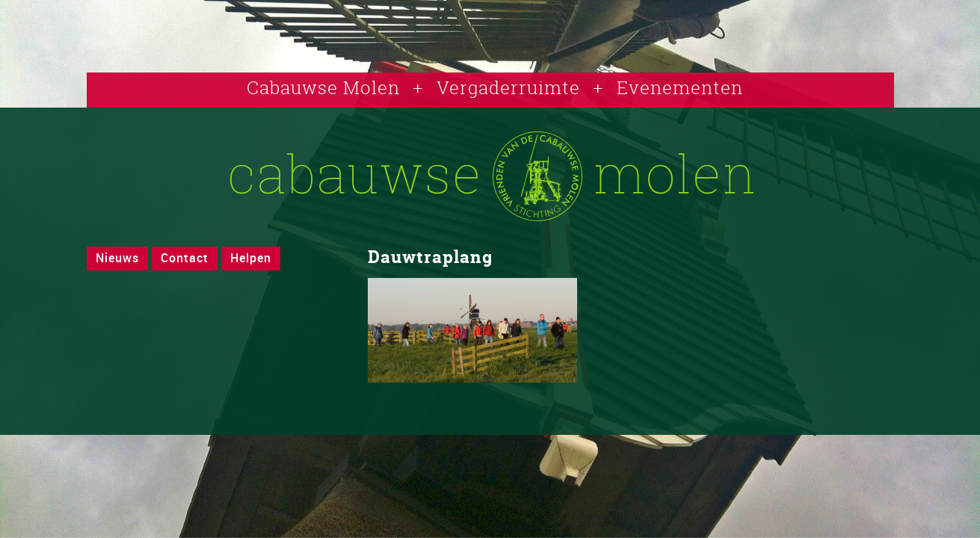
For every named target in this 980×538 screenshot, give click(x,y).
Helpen (251, 258)
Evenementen (680, 87)
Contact (185, 258)
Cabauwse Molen (323, 87)
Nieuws (117, 258)
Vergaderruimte (508, 87)
